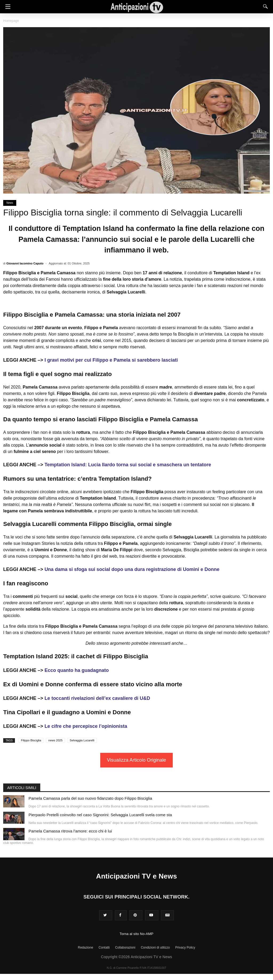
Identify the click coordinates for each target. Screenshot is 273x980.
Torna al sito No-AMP (137, 934)
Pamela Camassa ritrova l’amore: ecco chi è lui (70, 831)
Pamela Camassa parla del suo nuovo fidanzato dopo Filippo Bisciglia (90, 798)
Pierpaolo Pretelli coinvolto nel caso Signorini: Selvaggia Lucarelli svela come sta (100, 815)
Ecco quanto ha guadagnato (77, 670)
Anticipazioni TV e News (136, 876)
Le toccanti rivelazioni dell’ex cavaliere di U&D (97, 698)
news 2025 (55, 740)
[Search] (264, 6)
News (10, 203)
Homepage (11, 21)
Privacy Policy (185, 948)
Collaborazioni (125, 948)
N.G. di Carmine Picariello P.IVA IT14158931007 (137, 968)
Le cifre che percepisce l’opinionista (86, 726)
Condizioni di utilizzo (155, 948)
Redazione (85, 948)
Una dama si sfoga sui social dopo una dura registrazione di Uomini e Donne (132, 569)
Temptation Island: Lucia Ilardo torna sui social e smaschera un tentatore (128, 465)
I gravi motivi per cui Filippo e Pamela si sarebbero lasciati (111, 360)
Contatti (104, 948)
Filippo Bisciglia (31, 740)
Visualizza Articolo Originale (136, 760)
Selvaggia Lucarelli (82, 740)
